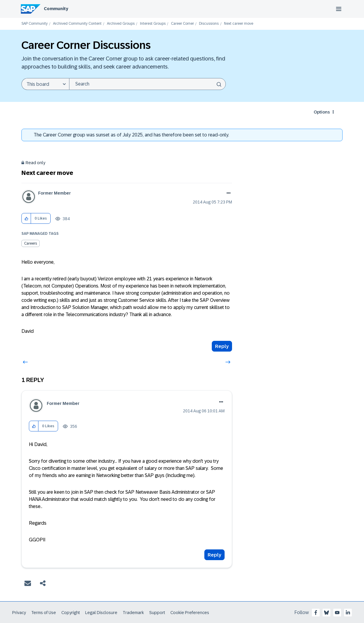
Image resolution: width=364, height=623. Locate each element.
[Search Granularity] (45, 84)
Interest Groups (153, 24)
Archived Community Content (77, 24)
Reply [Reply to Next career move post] (222, 346)
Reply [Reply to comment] (214, 555)
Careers (31, 243)
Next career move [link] (239, 24)
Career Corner (182, 24)
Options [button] (322, 112)
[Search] (147, 84)
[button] (26, 219)
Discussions (209, 24)
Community (56, 9)
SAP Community (35, 24)
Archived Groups (121, 24)
